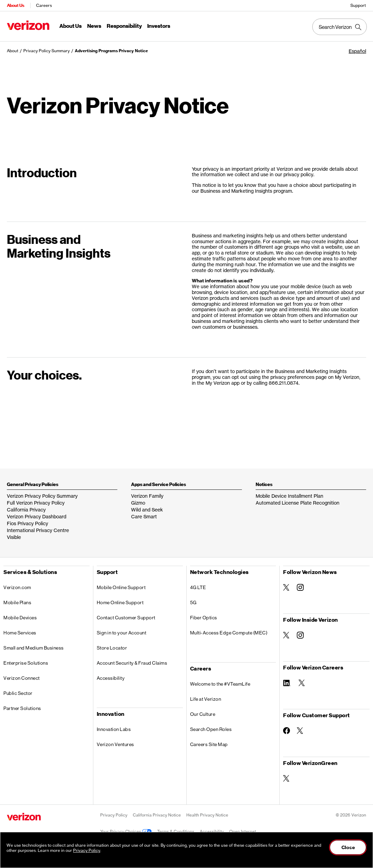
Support (358, 5)
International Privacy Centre (38, 530)
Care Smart (144, 516)
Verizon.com (17, 587)
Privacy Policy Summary (46, 51)
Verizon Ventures (115, 744)
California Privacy (26, 510)
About (13, 51)
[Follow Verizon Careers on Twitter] (302, 683)
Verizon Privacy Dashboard (37, 516)
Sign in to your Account (122, 633)
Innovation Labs (114, 729)
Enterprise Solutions (26, 663)
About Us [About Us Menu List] (71, 26)
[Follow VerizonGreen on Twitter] (287, 778)
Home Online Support (120, 602)
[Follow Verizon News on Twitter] (287, 587)
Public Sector (18, 693)
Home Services (20, 633)
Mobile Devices (20, 618)
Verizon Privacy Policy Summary (42, 496)
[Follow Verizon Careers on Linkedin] (287, 682)
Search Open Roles (211, 729)
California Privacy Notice (157, 815)
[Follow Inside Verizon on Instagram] (300, 635)
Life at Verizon (206, 699)
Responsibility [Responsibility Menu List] (124, 26)
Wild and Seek (147, 510)
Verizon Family (147, 496)
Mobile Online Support (121, 587)
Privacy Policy (114, 815)
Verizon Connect (22, 678)
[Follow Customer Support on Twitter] (300, 731)
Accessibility (111, 678)
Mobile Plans (17, 602)
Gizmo (138, 503)
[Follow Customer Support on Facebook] (287, 731)
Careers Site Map (209, 744)
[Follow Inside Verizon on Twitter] (287, 635)
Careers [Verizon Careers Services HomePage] (44, 5)
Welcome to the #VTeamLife (220, 684)
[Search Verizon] (340, 27)
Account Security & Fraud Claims (132, 663)
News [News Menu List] (94, 26)
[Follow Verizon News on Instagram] (300, 587)
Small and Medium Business (34, 648)
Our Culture (203, 714)
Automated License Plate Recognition (298, 503)
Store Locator (112, 648)
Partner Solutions (22, 708)
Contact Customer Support (126, 618)
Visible (14, 537)
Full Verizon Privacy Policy (36, 503)
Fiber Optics (204, 618)
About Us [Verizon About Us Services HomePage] (15, 5)
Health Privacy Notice (207, 815)
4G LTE (198, 587)
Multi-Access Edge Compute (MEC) (229, 633)
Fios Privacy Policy (27, 523)
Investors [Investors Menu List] (159, 26)
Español (357, 51)
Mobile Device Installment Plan (289, 496)
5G (193, 602)
